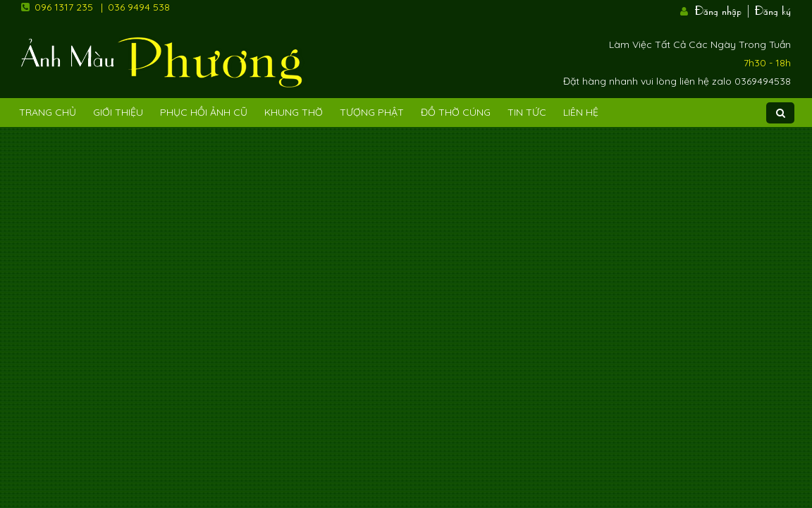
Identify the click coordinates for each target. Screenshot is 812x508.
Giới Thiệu (118, 112)
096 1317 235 (64, 7)
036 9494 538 (139, 7)
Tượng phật (372, 112)
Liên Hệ (581, 112)
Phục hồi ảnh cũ (204, 112)
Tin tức (527, 112)
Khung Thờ (294, 112)
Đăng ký (773, 9)
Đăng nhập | (723, 9)
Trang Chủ (48, 112)
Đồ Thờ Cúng (456, 112)
